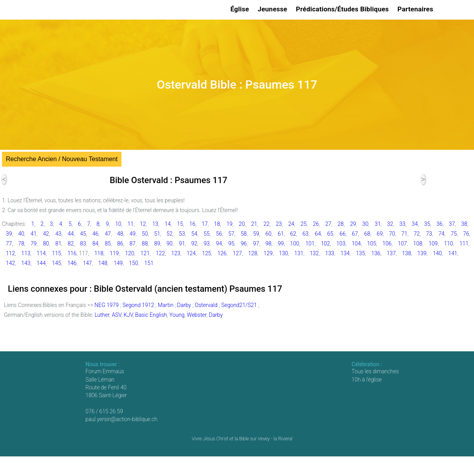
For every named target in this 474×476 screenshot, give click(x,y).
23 (279, 224)
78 (21, 243)
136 (376, 253)
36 (439, 224)
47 (108, 234)
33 (403, 224)
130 (283, 253)
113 (26, 253)
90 (169, 243)
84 (95, 243)
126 (222, 253)
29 (353, 224)
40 (21, 234)
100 (295, 243)
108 (418, 243)
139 (422, 253)
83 (83, 243)
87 (132, 243)
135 (360, 253)
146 (72, 263)
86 (120, 243)
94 (219, 243)
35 (427, 224)
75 (454, 234)
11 (131, 224)
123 (176, 253)
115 (57, 253)
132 (314, 253)
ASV (116, 315)
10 (118, 224)
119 (114, 253)
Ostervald (206, 305)
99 (281, 243)
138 (406, 253)
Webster (197, 315)
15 (180, 224)
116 (72, 253)
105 (372, 243)
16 (192, 224)
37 (452, 224)
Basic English (151, 315)
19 (229, 224)
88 (145, 243)
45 (83, 234)
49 (132, 234)
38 (464, 224)
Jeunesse (274, 9)
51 (157, 234)
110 (448, 243)
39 (9, 234)
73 (429, 234)
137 (391, 253)
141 (453, 253)
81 (58, 243)
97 (256, 243)
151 (149, 263)
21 (254, 224)
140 (437, 253)
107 (403, 243)
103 (341, 243)
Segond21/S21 (239, 305)
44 (71, 234)
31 (377, 224)
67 (355, 234)
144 (41, 263)
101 (310, 243)
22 (267, 224)
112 (10, 253)
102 (325, 243)
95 (231, 243)
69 (379, 234)
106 (387, 243)
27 (328, 224)
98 (268, 243)
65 (330, 234)
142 (10, 263)
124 (191, 253)
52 (169, 234)
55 (207, 234)
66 (343, 234)
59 (256, 234)
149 (118, 263)
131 (299, 253)
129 (268, 253)
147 (87, 263)
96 (243, 243)
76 (466, 234)
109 (433, 243)
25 (303, 224)
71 (404, 234)
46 (95, 234)
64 (318, 234)
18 (217, 224)
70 (392, 234)
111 (464, 243)
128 (253, 253)
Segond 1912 (138, 305)
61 (281, 234)
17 (205, 224)
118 (99, 253)
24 (291, 224)
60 (268, 234)
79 (33, 243)
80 (46, 243)
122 (160, 253)
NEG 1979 (107, 305)
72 (417, 234)
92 (194, 243)
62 (293, 234)
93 (207, 243)
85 (108, 243)
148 (103, 263)
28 (341, 224)
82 (71, 243)
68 (367, 234)
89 (157, 243)
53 (182, 234)
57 (231, 234)
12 (143, 224)
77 (9, 243)
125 (207, 253)
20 (242, 224)
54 (194, 234)
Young (177, 315)
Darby (184, 305)
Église (241, 9)
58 (243, 234)
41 (33, 234)
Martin (166, 305)
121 (145, 253)
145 (57, 263)
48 (120, 234)
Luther (102, 315)
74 (441, 234)
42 (46, 234)
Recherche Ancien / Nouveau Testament (62, 159)
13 (155, 224)
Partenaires (417, 9)
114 (41, 253)
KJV (128, 315)
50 (145, 234)
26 (316, 224)
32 (390, 224)
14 (167, 224)
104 (356, 243)
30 (365, 224)
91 (182, 243)
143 (26, 263)
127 (237, 253)
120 (129, 253)
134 (345, 253)
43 (58, 234)
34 (415, 224)
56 (219, 234)
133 (330, 253)
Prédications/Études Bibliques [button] (343, 9)
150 (133, 263)
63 (305, 234)
